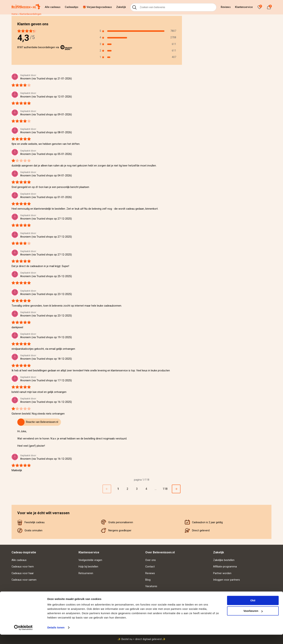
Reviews (226, 7)
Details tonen (56, 637)
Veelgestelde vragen (90, 560)
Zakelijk (121, 7)
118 (165, 489)
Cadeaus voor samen (24, 580)
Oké (253, 610)
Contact (150, 567)
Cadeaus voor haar (23, 573)
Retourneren (86, 573)
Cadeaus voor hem (23, 567)
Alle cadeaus (53, 7)
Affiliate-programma (225, 567)
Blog (148, 580)
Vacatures (151, 586)
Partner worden (222, 573)
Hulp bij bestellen (88, 567)
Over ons (151, 560)
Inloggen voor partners (227, 580)
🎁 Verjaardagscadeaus (97, 7)
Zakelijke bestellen (224, 560)
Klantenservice (244, 7)
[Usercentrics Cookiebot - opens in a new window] (23, 637)
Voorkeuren (253, 620)
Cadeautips (72, 7)
